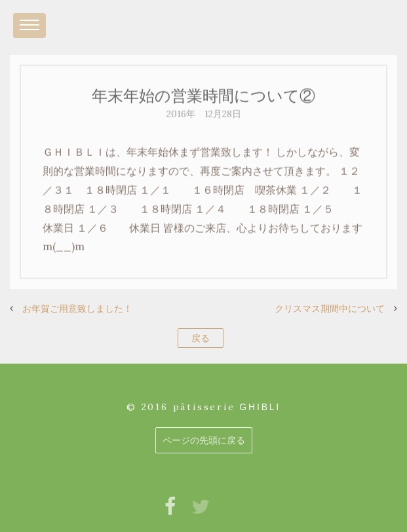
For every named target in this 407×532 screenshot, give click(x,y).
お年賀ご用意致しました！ (77, 309)
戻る (201, 338)
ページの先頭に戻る (204, 440)
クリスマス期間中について (330, 309)
